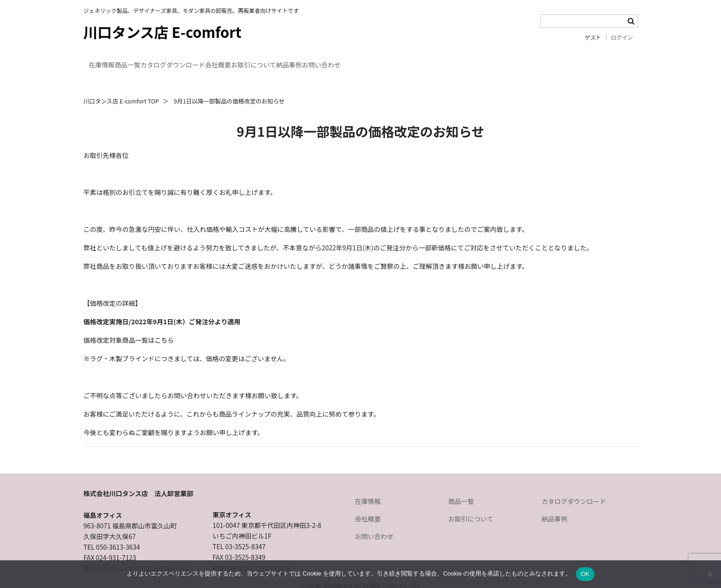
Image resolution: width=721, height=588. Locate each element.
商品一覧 (161, 59)
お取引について (365, 59)
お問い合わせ (484, 59)
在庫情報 (109, 59)
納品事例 (426, 59)
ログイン (622, 37)
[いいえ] (709, 574)
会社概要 (303, 59)
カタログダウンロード (232, 59)
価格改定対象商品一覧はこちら (129, 323)
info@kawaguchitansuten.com (143, 552)
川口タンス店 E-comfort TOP (121, 84)
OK (585, 574)
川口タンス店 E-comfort (163, 32)
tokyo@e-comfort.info (260, 551)
